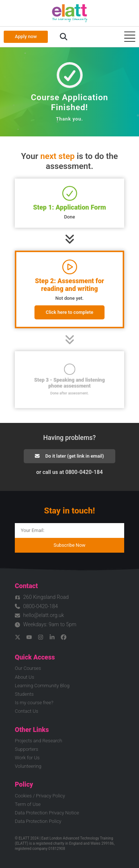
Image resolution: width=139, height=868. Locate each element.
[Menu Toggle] (130, 37)
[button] (64, 37)
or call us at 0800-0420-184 (69, 472)
